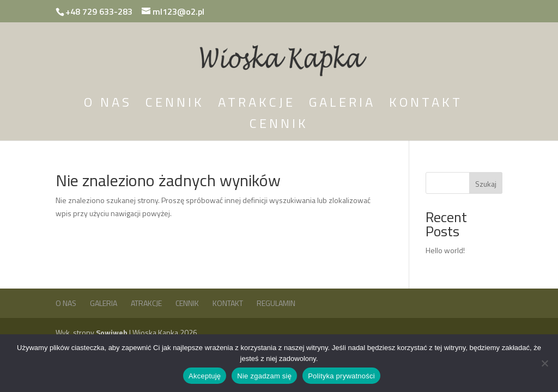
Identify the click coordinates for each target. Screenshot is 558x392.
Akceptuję (205, 376)
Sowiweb (113, 332)
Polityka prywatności (341, 376)
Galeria (342, 105)
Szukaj (486, 184)
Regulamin (276, 303)
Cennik (175, 105)
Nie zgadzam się (264, 376)
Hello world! (445, 250)
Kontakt (426, 105)
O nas (108, 105)
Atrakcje (257, 105)
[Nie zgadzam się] (544, 363)
